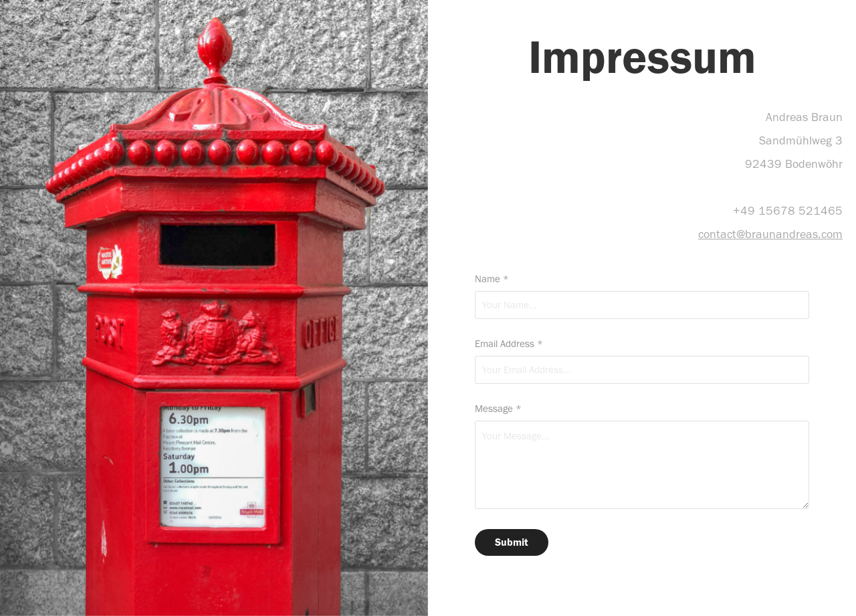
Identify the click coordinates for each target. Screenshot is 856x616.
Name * (492, 279)
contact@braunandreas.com (770, 234)
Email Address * (509, 344)
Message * (498, 409)
